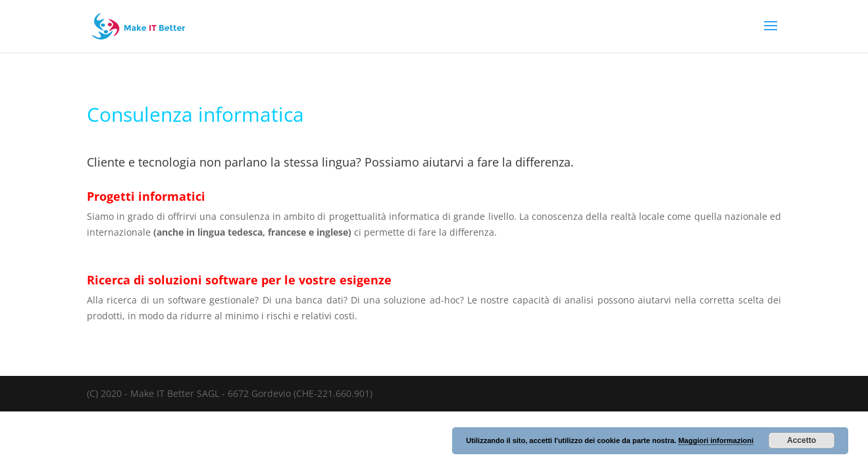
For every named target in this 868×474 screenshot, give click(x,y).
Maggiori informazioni (716, 440)
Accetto (802, 440)
